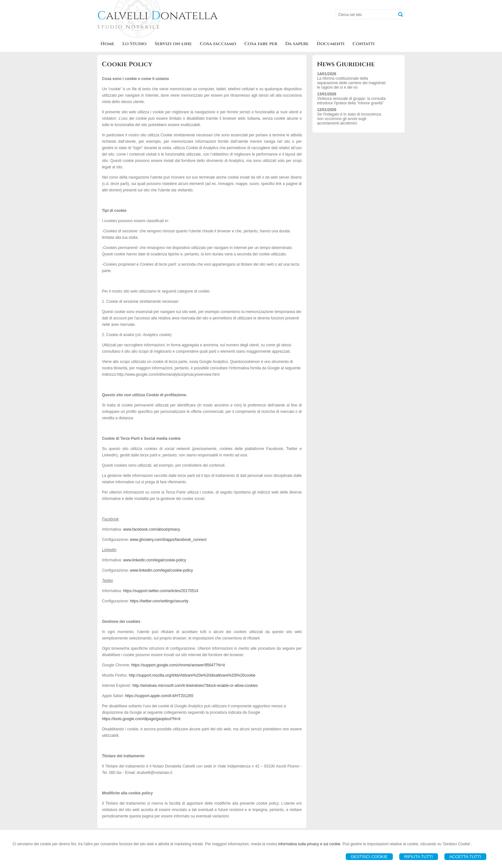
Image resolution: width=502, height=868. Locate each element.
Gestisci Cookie (369, 857)
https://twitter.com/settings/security (159, 601)
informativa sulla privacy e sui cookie (309, 844)
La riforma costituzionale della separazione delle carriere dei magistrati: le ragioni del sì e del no (352, 83)
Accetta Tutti (465, 857)
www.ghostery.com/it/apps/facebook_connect (168, 540)
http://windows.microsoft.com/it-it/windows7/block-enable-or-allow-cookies (195, 686)
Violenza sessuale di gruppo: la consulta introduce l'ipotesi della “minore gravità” (351, 101)
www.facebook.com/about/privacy (151, 529)
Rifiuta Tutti (419, 857)
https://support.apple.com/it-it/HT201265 (159, 696)
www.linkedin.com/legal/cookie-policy (154, 560)
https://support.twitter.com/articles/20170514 (161, 591)
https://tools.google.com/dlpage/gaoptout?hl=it (141, 719)
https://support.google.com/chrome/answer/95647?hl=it (178, 665)
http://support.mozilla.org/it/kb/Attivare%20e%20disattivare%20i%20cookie (192, 675)
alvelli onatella (158, 16)
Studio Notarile (129, 27)
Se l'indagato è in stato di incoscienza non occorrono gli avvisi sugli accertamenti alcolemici (349, 119)
